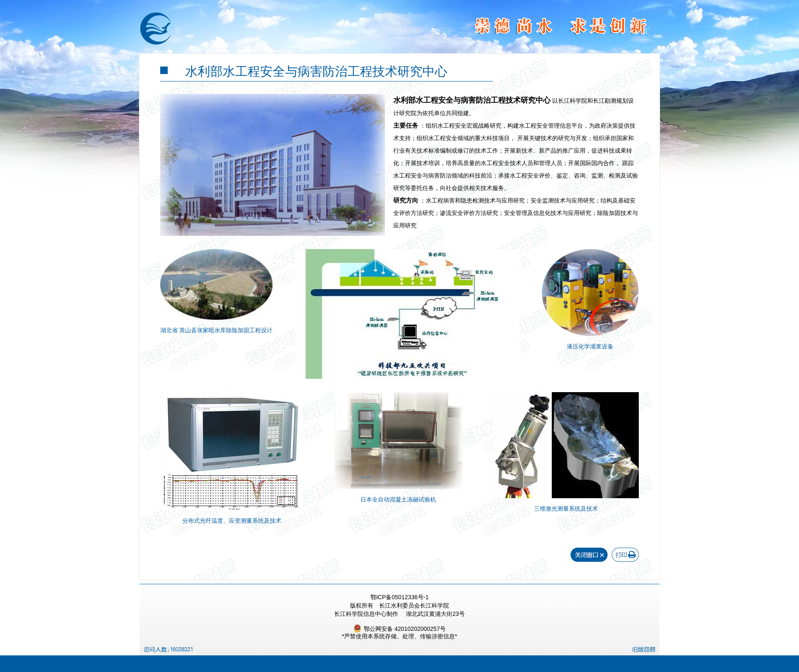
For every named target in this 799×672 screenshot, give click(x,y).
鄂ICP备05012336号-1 (399, 597)
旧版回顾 (644, 650)
